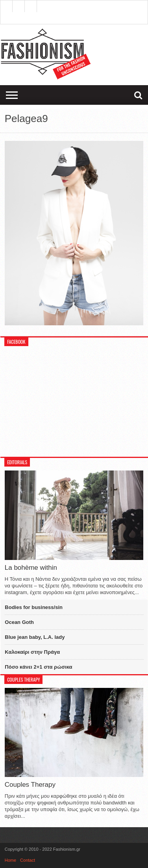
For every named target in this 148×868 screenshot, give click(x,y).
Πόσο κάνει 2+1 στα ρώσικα (38, 667)
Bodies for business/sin (34, 607)
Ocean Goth (19, 622)
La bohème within (31, 568)
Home (10, 860)
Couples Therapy (30, 785)
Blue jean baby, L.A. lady (35, 637)
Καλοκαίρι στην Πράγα (32, 652)
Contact (28, 860)
